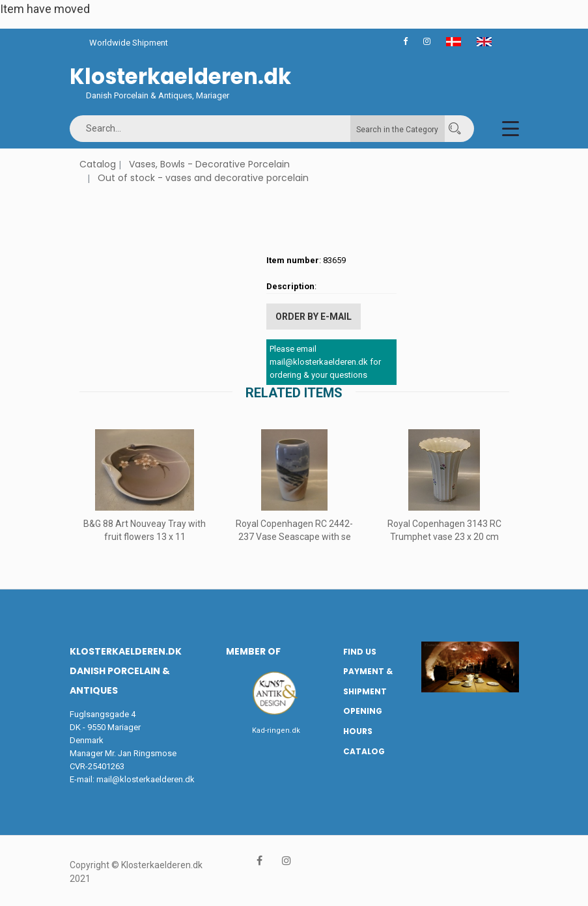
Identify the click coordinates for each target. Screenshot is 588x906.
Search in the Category (397, 130)
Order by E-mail (314, 317)
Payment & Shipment (368, 681)
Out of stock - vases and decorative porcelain (203, 178)
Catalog (98, 164)
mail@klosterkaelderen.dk (146, 779)
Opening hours (363, 721)
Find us (360, 652)
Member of (253, 651)
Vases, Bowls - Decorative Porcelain (209, 164)
